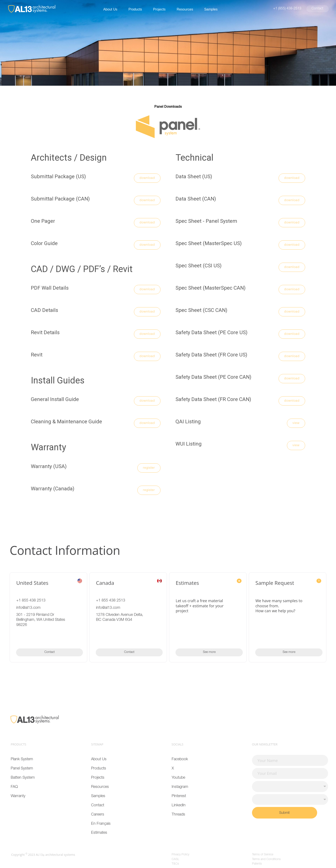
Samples (211, 9)
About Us (110, 9)
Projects (159, 9)
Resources (185, 9)
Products (135, 9)
